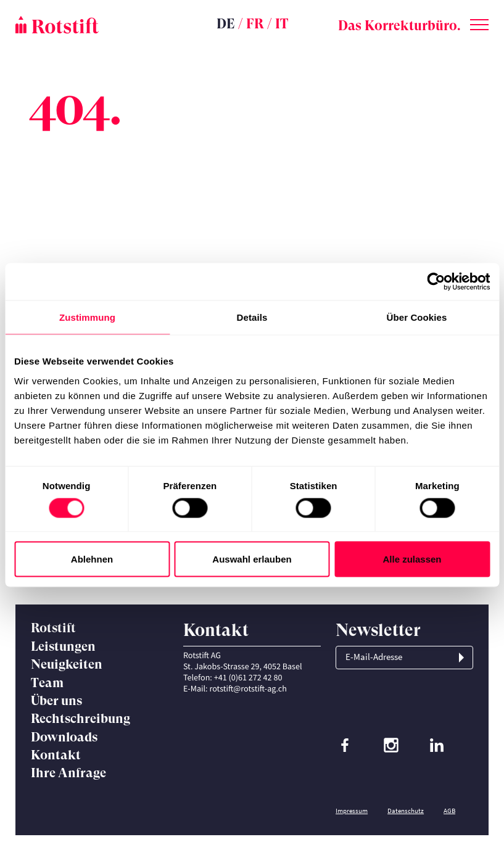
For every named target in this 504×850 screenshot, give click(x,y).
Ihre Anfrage (68, 773)
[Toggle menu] (479, 22)
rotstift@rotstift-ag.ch (248, 688)
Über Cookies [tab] (417, 317)
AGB (449, 811)
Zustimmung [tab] (87, 317)
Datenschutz (406, 811)
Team (47, 683)
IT (282, 24)
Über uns (56, 701)
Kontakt (56, 755)
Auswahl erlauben (252, 559)
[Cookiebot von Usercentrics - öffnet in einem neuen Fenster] (436, 282)
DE (226, 24)
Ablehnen (92, 559)
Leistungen (63, 646)
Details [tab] (252, 317)
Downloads (64, 737)
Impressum (352, 811)
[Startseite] (94, 25)
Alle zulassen (412, 559)
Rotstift (53, 628)
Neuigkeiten (67, 664)
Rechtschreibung (81, 719)
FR (255, 24)
